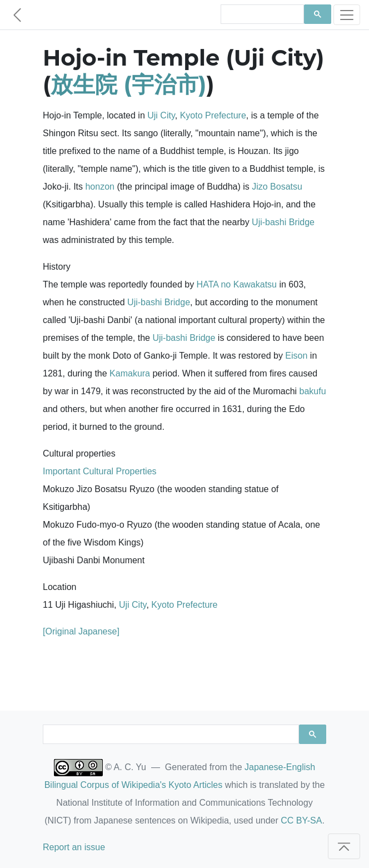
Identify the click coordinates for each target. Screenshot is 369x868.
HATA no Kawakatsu (237, 284)
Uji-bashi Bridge (283, 222)
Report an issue (74, 847)
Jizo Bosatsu (277, 187)
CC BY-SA (301, 820)
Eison (296, 356)
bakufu (313, 391)
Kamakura (130, 373)
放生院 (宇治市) (128, 84)
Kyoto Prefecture (213, 115)
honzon (100, 187)
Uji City (161, 115)
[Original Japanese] (81, 631)
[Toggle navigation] (347, 15)
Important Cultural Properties (100, 471)
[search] (261, 14)
